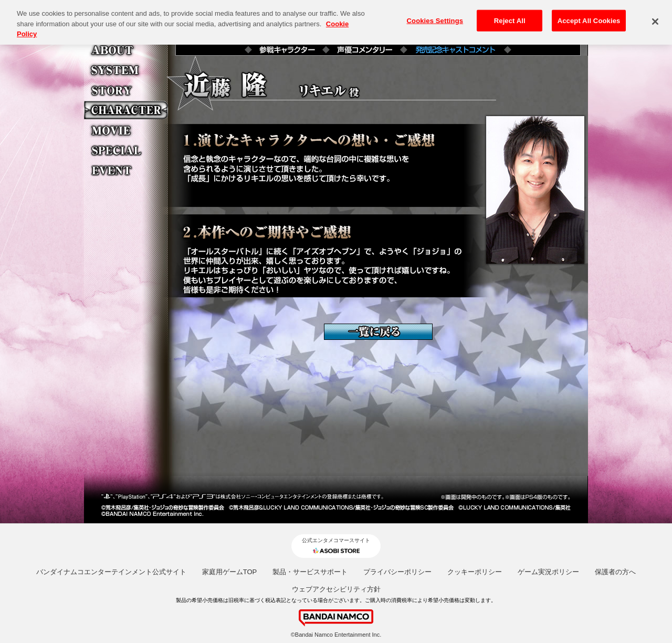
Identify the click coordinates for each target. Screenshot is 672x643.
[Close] (655, 17)
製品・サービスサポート (310, 572)
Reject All (510, 16)
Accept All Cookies (589, 16)
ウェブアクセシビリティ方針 (336, 589)
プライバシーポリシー (397, 572)
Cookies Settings (435, 16)
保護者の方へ (615, 572)
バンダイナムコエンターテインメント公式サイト (111, 572)
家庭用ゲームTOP (230, 572)
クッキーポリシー (475, 572)
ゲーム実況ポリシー (548, 572)
